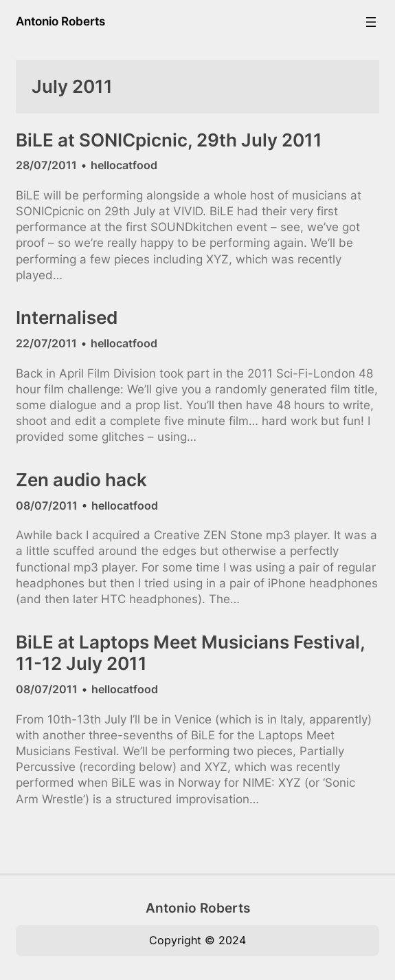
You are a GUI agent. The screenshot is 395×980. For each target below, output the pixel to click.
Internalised (67, 317)
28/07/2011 (46, 165)
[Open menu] (371, 22)
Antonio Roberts (60, 21)
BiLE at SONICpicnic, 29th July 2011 (169, 140)
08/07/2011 (47, 505)
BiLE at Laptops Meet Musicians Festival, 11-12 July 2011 (190, 653)
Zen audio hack (81, 480)
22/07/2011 (46, 343)
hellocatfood (124, 165)
